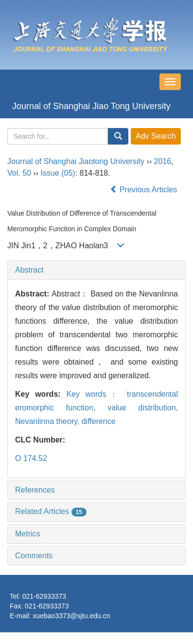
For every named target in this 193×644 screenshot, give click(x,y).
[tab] (96, 270)
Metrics (28, 534)
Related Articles (51, 511)
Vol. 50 (19, 173)
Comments (34, 556)
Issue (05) (58, 173)
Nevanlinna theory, (48, 421)
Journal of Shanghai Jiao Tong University (91, 106)
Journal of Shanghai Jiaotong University (76, 161)
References (35, 490)
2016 (163, 161)
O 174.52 (31, 458)
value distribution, (143, 408)
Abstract (29, 270)
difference (99, 421)
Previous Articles (145, 190)
